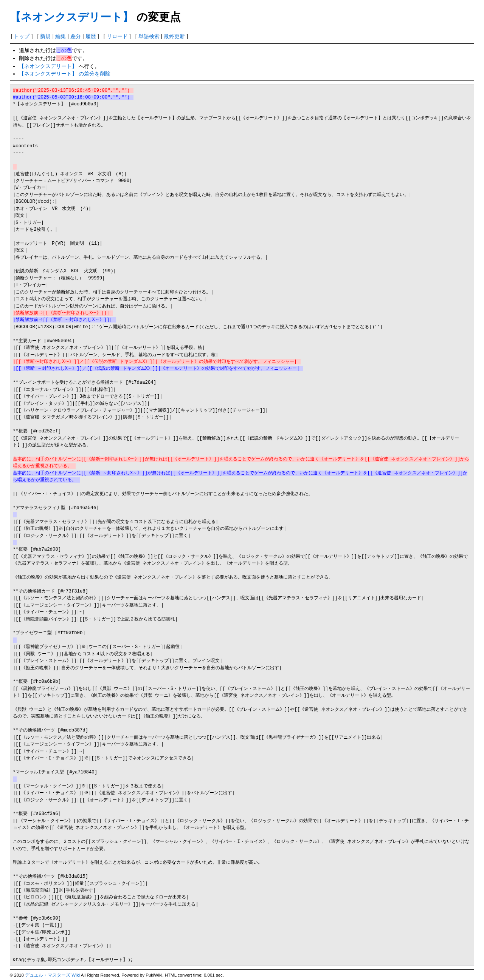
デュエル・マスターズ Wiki (52, 975)
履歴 (91, 36)
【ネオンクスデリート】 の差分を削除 (65, 74)
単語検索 (149, 36)
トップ (22, 36)
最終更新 (174, 36)
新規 (45, 36)
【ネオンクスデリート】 (72, 17)
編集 (60, 36)
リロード (117, 36)
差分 (76, 36)
